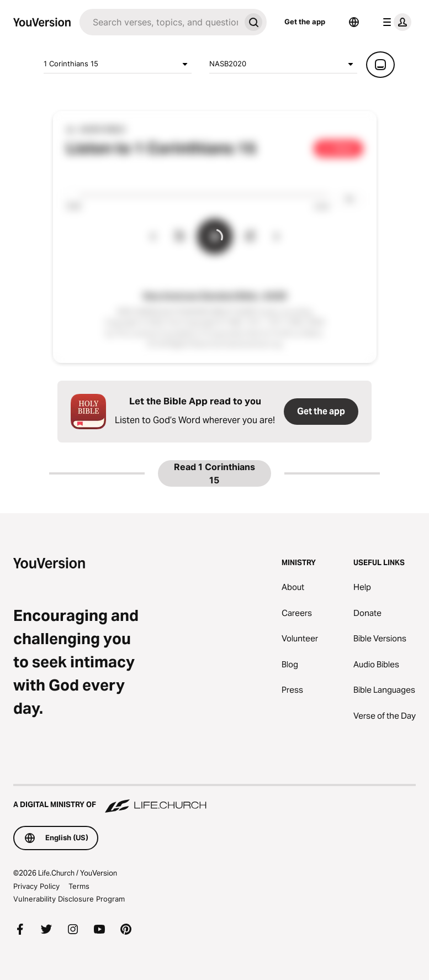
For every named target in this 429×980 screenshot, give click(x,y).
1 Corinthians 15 (118, 64)
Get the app (305, 22)
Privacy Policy (36, 886)
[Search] (160, 22)
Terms (79, 886)
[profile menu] (395, 22)
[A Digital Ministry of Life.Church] (214, 799)
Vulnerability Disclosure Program (69, 899)
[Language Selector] (354, 22)
